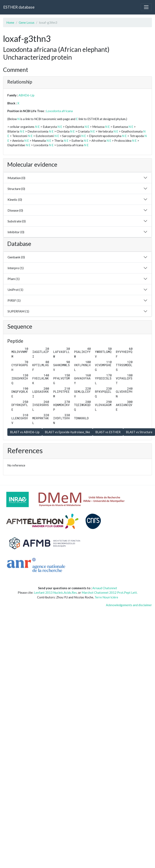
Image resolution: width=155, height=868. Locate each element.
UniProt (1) (15, 290)
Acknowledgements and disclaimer (129, 605)
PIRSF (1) (14, 300)
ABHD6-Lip (26, 95)
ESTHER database (19, 7)
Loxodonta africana (59, 111)
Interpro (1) (16, 268)
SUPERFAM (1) (18, 311)
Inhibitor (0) (16, 232)
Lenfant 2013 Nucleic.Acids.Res (55, 592)
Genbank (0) (16, 257)
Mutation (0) (16, 178)
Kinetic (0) (15, 199)
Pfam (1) (14, 279)
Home (10, 22)
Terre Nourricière (106, 597)
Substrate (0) (17, 221)
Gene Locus (27, 22)
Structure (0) (16, 189)
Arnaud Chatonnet (105, 588)
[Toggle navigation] (146, 7)
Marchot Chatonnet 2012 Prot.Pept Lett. (110, 592)
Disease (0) (15, 210)
